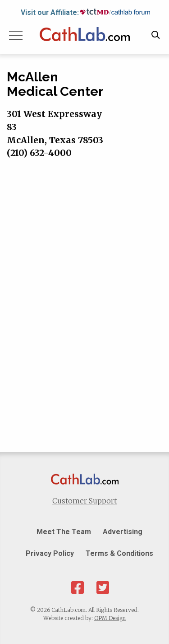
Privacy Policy (50, 553)
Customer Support (84, 501)
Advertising (123, 532)
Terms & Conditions (119, 553)
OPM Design (110, 618)
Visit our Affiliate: (50, 12)
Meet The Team (64, 532)
